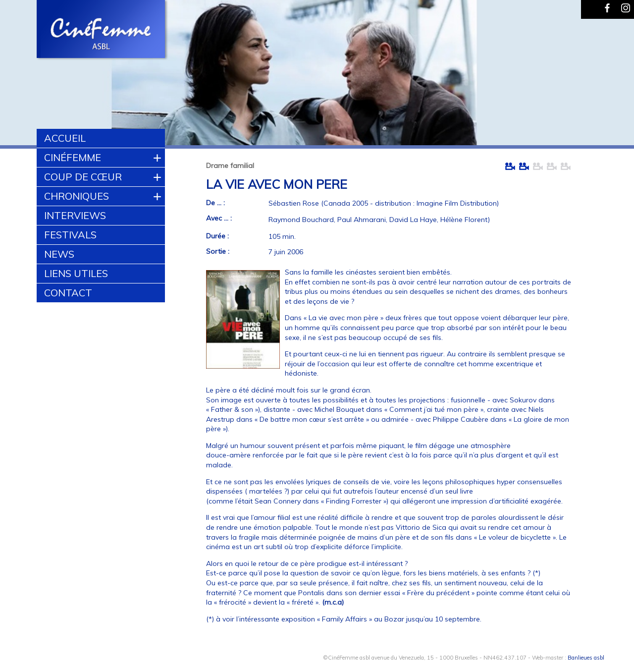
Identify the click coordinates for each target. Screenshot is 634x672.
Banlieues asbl (586, 658)
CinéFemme (73, 157)
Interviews (75, 215)
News (59, 254)
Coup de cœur (83, 177)
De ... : (215, 203)
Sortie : (218, 251)
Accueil (65, 138)
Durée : (217, 236)
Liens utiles (76, 273)
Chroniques (77, 196)
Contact (68, 293)
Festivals (70, 235)
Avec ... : (219, 218)
